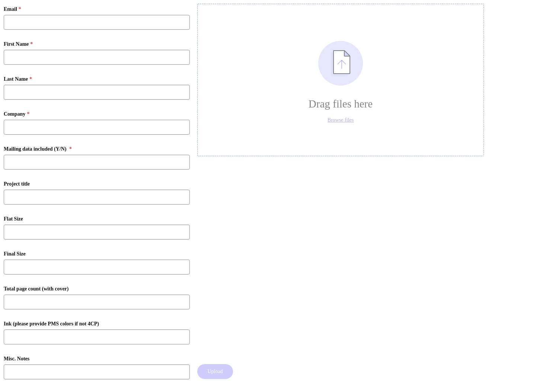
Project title (17, 184)
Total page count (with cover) (36, 289)
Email (10, 9)
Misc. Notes (17, 359)
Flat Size (13, 219)
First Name (16, 44)
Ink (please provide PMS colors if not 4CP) (51, 324)
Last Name (16, 79)
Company (15, 114)
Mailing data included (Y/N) (36, 149)
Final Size (15, 254)
